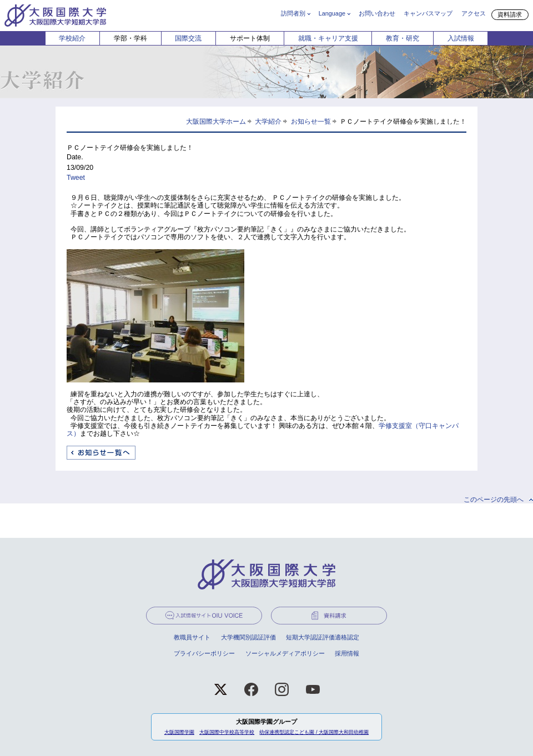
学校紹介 (72, 38)
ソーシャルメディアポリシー (285, 653)
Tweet (76, 178)
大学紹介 (268, 121)
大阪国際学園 (179, 732)
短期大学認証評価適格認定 (323, 637)
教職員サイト (192, 637)
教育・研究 (403, 38)
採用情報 (347, 653)
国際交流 (188, 38)
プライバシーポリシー (204, 653)
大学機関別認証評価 (248, 637)
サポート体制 (250, 38)
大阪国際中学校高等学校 (227, 732)
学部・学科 (130, 38)
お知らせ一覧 (311, 121)
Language (332, 13)
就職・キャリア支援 (328, 38)
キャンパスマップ (428, 13)
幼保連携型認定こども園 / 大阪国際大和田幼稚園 (314, 732)
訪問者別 (293, 13)
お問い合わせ (377, 13)
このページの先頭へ (494, 500)
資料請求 (510, 14)
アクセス (474, 13)
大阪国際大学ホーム (216, 121)
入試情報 (461, 38)
